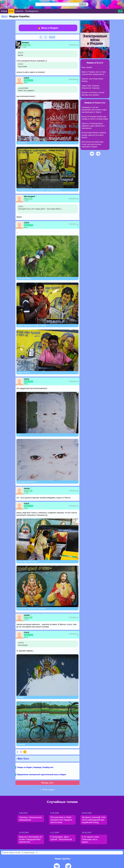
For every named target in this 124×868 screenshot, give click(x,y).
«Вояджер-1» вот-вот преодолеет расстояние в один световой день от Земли (94, 110)
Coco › (5, 16)
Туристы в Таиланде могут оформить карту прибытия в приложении (93, 126)
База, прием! (87, 67)
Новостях (100, 103)
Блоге (100, 63)
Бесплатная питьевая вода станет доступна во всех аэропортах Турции (92, 144)
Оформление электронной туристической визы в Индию (41, 775)
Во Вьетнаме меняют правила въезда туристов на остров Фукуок (94, 135)
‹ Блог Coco (23, 759)
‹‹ (41, 37)
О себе (24, 47)
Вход (120, 11)
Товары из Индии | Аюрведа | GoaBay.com (35, 767)
